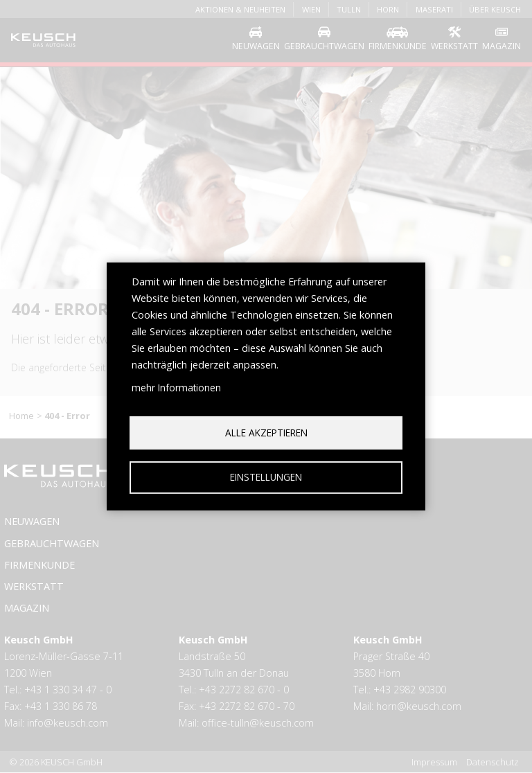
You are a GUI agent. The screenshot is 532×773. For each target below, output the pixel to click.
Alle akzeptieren (266, 432)
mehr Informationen (176, 387)
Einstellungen (266, 477)
